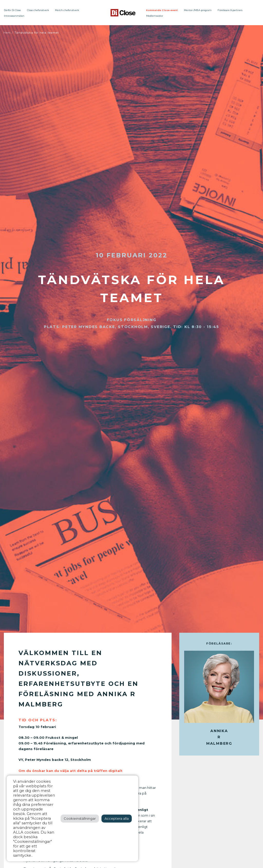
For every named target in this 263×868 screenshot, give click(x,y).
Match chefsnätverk (67, 10)
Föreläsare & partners (230, 10)
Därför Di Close (12, 10)
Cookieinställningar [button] (80, 818)
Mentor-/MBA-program (198, 10)
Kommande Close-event (162, 10)
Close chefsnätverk (38, 10)
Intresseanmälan (14, 16)
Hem (7, 33)
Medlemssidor (155, 16)
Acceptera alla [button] (117, 818)
